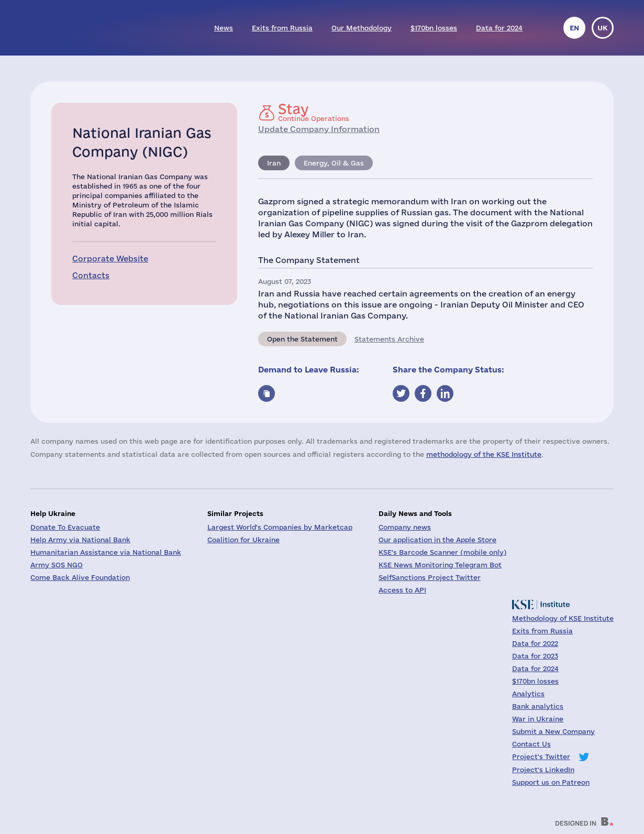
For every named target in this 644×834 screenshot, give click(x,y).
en (574, 28)
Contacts (91, 275)
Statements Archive (389, 339)
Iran (274, 163)
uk (603, 28)
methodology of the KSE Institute (484, 454)
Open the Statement (302, 339)
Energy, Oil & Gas (334, 163)
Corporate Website (110, 259)
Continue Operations (314, 112)
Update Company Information (319, 129)
